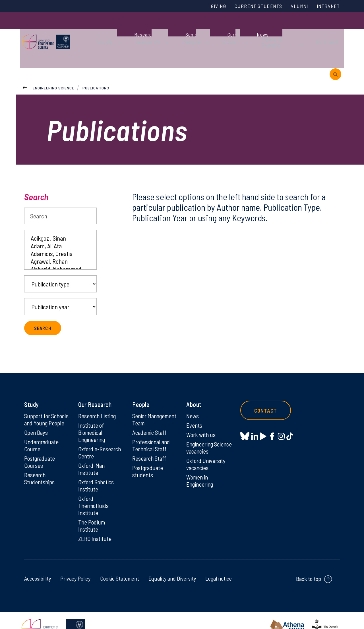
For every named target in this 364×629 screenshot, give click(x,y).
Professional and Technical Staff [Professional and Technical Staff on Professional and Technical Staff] (152, 433)
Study (102, 29)
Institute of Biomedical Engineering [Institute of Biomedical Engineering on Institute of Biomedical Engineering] (93, 412)
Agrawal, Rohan (60, 240)
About (215, 29)
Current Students (250, 7)
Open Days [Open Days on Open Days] (37, 419)
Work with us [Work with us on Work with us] (202, 414)
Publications (96, 65)
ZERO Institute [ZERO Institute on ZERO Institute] (95, 522)
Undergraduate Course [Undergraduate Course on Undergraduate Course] (43, 433)
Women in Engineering (201, 462)
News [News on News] (193, 395)
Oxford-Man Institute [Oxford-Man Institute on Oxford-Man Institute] (92, 450)
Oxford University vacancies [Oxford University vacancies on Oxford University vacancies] (207, 445)
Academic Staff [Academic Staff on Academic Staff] (151, 419)
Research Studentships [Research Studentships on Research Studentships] (40, 467)
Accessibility (38, 562)
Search (36, 176)
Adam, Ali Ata (60, 225)
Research (140, 29)
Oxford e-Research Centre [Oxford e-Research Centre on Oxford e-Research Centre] (101, 433)
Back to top (309, 562)
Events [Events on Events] (195, 405)
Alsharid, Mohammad (60, 248)
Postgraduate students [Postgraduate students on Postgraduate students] (149, 460)
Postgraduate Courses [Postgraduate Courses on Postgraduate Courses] (41, 450)
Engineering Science (53, 65)
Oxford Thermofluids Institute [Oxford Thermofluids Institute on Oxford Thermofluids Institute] (94, 488)
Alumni (295, 7)
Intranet (327, 7)
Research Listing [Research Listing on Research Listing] (98, 395)
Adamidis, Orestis (60, 232)
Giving (206, 7)
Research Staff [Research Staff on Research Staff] (150, 446)
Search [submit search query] (44, 307)
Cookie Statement (120, 562)
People (179, 29)
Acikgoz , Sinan (60, 217)
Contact (308, 29)
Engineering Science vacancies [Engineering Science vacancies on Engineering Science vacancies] (208, 428)
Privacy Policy (75, 562)
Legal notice (219, 562)
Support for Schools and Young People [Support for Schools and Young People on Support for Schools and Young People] (46, 402)
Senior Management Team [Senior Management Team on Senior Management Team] (148, 402)
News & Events (260, 29)
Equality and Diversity (172, 562)
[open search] (335, 51)
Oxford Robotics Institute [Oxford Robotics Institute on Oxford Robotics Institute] (97, 467)
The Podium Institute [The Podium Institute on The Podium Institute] (92, 509)
